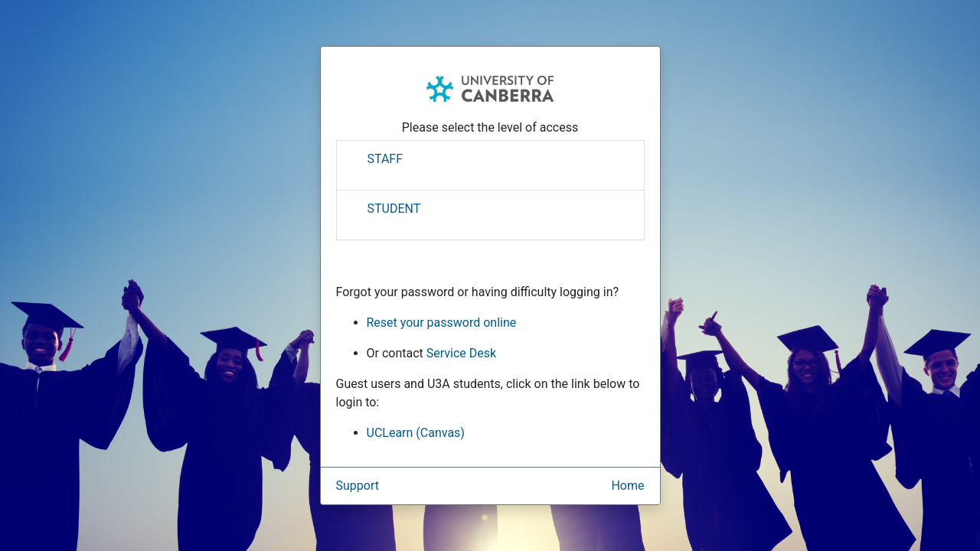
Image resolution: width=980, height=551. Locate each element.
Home (627, 486)
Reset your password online (442, 323)
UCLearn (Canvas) (416, 433)
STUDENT (394, 209)
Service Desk (461, 353)
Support (358, 486)
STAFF (385, 159)
